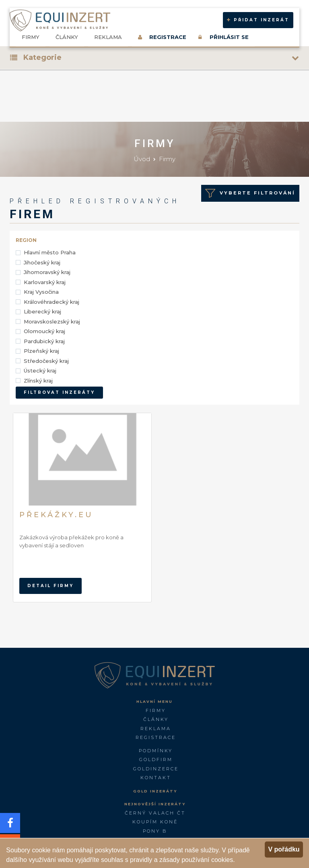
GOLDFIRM (156, 759)
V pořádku (284, 849)
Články (67, 37)
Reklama (108, 37)
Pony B (155, 831)
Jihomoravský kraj (47, 272)
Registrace (156, 737)
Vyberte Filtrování (250, 193)
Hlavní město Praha (50, 252)
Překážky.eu (56, 515)
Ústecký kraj (40, 371)
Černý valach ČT (155, 813)
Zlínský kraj (38, 381)
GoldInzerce (156, 769)
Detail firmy (50, 586)
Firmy (31, 37)
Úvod (142, 159)
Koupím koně (155, 822)
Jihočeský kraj (42, 262)
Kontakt (156, 778)
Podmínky (156, 751)
